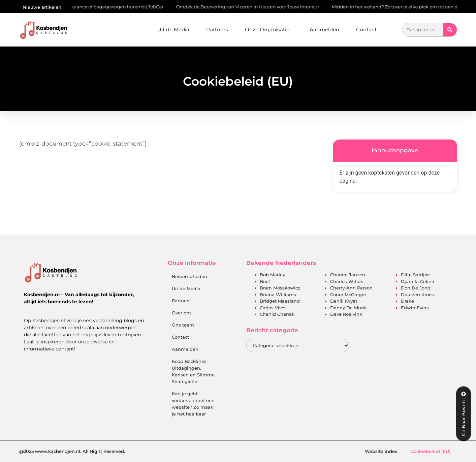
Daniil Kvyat (344, 301)
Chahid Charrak (277, 314)
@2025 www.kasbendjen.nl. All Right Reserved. (72, 451)
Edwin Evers (415, 308)
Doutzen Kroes (417, 295)
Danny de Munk (348, 308)
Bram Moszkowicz (280, 288)
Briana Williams (278, 295)
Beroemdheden (189, 276)
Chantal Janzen (348, 275)
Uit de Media (173, 29)
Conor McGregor (348, 295)
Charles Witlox (346, 281)
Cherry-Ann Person (351, 288)
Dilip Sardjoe (415, 275)
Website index (381, 451)
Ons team (183, 325)
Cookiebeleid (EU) (431, 451)
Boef (265, 281)
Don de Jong (416, 288)
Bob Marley (272, 275)
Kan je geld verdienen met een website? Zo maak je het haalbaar (193, 404)
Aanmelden (324, 29)
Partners (217, 29)
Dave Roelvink (346, 314)
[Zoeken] (450, 30)
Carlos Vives (273, 308)
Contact (366, 29)
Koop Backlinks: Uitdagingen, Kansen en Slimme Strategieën (193, 371)
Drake (407, 301)
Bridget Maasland (280, 301)
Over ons (182, 313)
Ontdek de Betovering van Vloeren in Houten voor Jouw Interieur (249, 7)
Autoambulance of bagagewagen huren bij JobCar (108, 7)
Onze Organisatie (269, 30)
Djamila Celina (418, 281)
